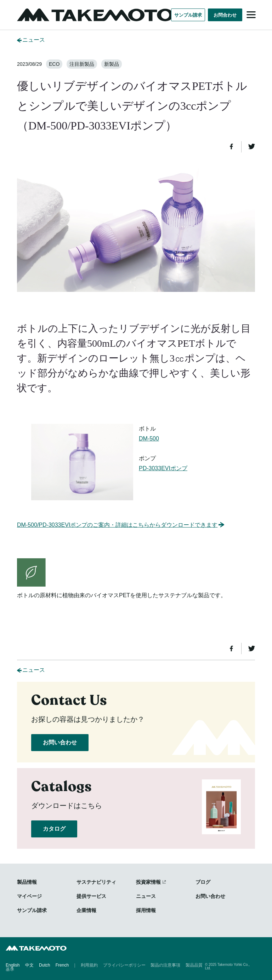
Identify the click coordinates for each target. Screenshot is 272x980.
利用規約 (89, 965)
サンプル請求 (188, 15)
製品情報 (27, 882)
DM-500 (149, 439)
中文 (29, 965)
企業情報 (86, 910)
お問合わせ (225, 15)
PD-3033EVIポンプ (163, 468)
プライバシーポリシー (124, 965)
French (62, 965)
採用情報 (146, 910)
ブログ (203, 882)
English (13, 965)
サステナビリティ (96, 882)
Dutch (44, 965)
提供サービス (91, 896)
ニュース (34, 40)
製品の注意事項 (165, 965)
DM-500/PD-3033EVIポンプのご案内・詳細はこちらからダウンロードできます (121, 525)
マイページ (29, 896)
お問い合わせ (60, 742)
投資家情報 (148, 882)
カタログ (54, 829)
